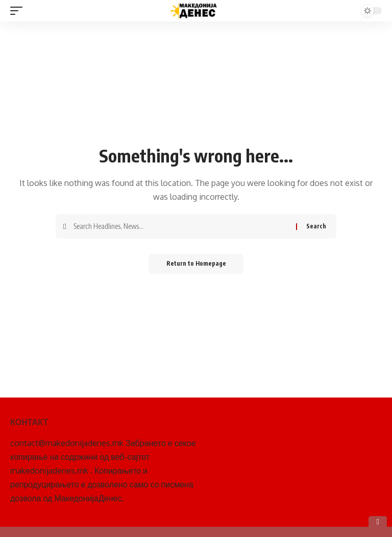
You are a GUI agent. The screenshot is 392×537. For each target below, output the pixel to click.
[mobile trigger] (19, 11)
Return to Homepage (196, 264)
